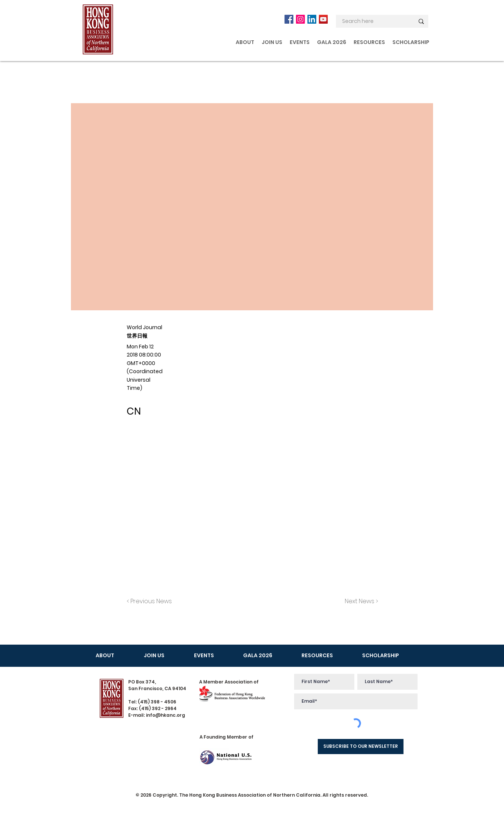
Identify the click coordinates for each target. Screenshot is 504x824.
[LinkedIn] (312, 19)
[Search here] (373, 21)
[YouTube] (323, 19)
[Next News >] (360, 601)
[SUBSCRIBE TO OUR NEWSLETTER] (361, 747)
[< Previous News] (151, 601)
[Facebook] (289, 19)
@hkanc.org (170, 715)
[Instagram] (300, 19)
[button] (245, 42)
